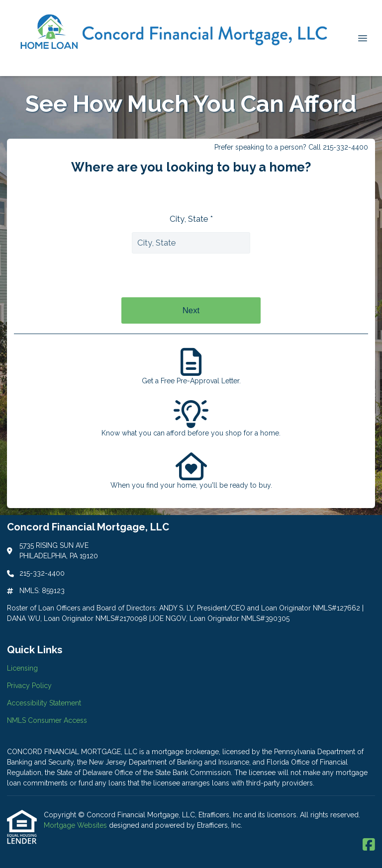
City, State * (191, 219)
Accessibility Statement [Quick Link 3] (44, 703)
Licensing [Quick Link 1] (22, 668)
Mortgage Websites (76, 825)
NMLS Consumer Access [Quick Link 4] (47, 720)
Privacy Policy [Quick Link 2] (29, 686)
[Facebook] (369, 845)
